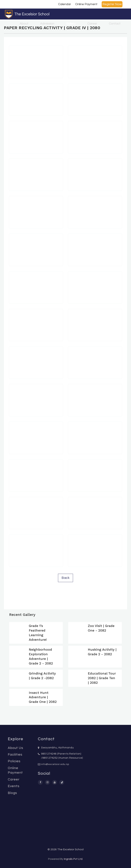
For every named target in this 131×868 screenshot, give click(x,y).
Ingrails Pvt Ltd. (73, 859)
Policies (14, 761)
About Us (16, 748)
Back (65, 578)
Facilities (15, 755)
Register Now (112, 4)
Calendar (65, 4)
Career (92, 24)
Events (14, 786)
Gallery (71, 24)
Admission (47, 24)
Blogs (12, 793)
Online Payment (86, 4)
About (24, 24)
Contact (115, 24)
